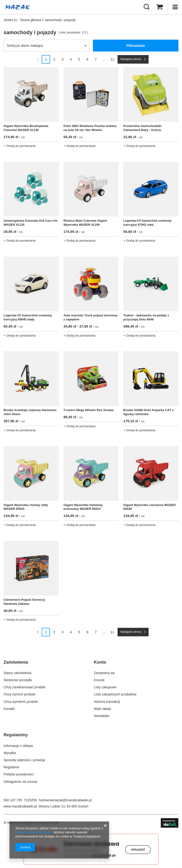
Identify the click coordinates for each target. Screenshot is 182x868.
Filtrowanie (136, 45)
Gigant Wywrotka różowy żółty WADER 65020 (26, 507)
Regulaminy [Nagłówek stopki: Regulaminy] (16, 735)
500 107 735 (13, 800)
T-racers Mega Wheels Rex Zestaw (89, 410)
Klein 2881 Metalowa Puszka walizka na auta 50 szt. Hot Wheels (90, 128)
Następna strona (131, 59)
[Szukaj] (146, 7)
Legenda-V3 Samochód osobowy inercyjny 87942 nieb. (147, 223)
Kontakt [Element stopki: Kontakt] (9, 709)
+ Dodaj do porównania (20, 146)
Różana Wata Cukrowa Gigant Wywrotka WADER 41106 (85, 223)
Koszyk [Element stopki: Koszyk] (99, 680)
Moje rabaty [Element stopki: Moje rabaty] (102, 709)
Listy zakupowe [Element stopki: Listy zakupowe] (105, 687)
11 (112, 59)
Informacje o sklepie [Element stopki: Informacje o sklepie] (18, 746)
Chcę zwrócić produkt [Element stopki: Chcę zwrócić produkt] (19, 694)
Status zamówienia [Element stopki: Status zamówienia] (18, 673)
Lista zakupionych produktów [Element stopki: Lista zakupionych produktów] (115, 694)
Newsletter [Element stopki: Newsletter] (102, 716)
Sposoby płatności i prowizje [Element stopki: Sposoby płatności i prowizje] (24, 760)
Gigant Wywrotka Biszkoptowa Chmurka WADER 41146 (26, 128)
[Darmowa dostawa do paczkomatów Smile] (91, 863)
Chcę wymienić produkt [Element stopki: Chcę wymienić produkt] (21, 702)
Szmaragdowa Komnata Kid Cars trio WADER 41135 (31, 223)
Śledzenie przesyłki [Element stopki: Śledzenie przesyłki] (18, 680)
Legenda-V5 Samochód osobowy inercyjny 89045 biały (28, 317)
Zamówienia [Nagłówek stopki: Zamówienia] (16, 662)
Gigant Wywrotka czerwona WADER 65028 (149, 507)
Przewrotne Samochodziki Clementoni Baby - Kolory (142, 128)
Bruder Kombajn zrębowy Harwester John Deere (30, 412)
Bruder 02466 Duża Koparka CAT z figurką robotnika (148, 412)
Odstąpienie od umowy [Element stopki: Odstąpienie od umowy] (20, 782)
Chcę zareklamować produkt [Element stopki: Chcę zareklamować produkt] (25, 687)
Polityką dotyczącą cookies (34, 832)
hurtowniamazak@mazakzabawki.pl (65, 800)
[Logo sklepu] (18, 7)
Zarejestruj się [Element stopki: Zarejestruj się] (104, 673)
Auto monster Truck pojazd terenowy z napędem (91, 317)
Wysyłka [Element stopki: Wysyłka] (10, 753)
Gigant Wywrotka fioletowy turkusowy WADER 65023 (83, 507)
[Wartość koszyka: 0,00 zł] (159, 7)
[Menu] (175, 7)
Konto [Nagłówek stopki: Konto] (100, 662)
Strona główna (31, 20)
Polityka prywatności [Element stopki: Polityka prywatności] (19, 774)
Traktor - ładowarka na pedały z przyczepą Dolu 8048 (146, 317)
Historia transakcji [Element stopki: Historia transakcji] (107, 702)
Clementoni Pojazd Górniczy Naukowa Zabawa (24, 602)
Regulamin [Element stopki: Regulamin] (11, 767)
